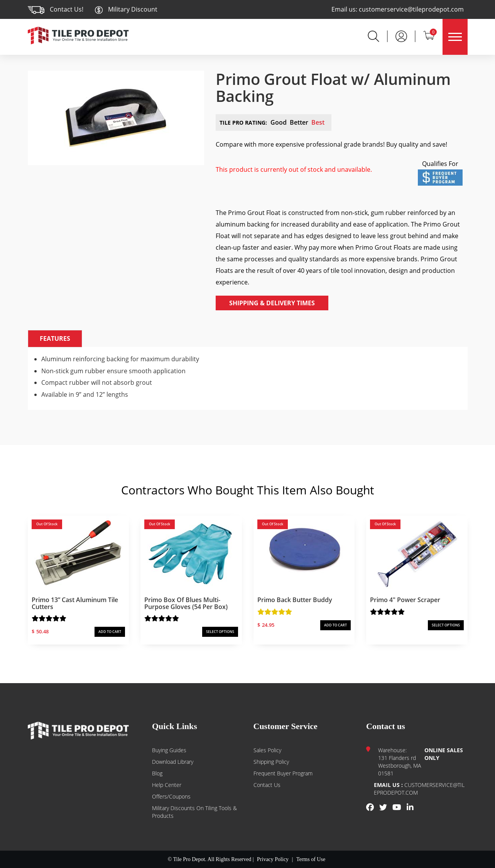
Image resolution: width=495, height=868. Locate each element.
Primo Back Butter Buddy (295, 600)
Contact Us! (67, 9)
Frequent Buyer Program (283, 773)
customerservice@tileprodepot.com (411, 9)
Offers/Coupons (171, 796)
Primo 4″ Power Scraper (405, 600)
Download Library (173, 762)
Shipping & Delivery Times (272, 303)
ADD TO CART (110, 632)
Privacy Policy (273, 859)
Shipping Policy (271, 762)
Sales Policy (267, 750)
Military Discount (126, 9)
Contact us (267, 785)
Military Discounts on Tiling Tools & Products (194, 812)
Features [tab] (55, 338)
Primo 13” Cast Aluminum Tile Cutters (75, 603)
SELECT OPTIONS (220, 632)
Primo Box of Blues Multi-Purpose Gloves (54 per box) (186, 603)
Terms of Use (311, 859)
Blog (157, 773)
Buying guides (169, 750)
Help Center (167, 785)
